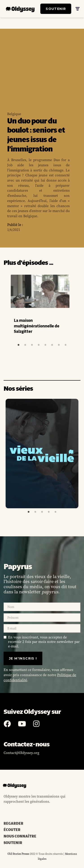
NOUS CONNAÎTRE (20, 836)
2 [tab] (25, 345)
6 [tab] (52, 345)
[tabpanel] (42, 306)
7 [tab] (59, 345)
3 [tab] (32, 345)
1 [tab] (18, 345)
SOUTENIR (56, 9)
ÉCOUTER (12, 830)
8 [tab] (65, 345)
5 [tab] (45, 345)
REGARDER (13, 824)
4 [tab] (39, 345)
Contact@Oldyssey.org (21, 753)
